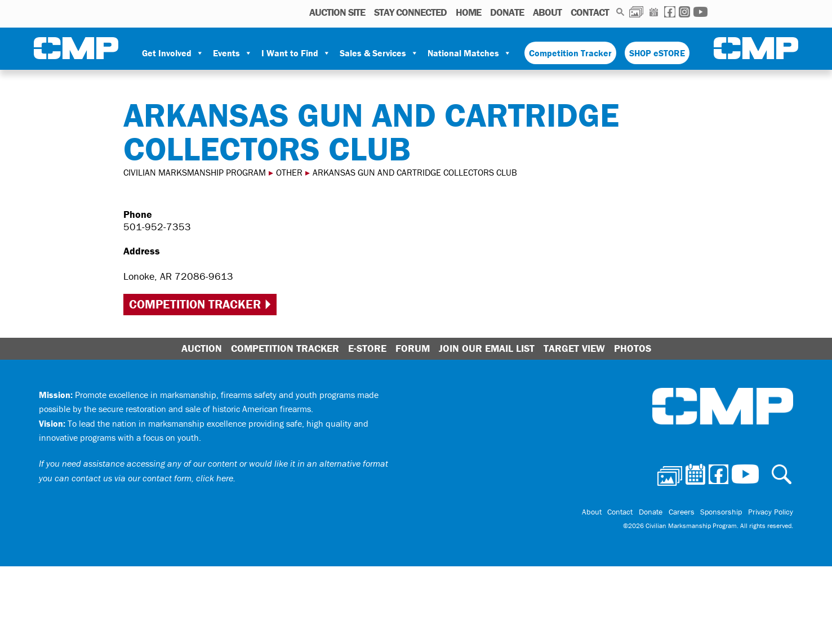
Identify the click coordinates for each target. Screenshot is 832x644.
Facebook (670, 12)
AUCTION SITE (337, 12)
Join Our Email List (487, 348)
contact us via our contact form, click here (152, 478)
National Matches (470, 53)
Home (468, 12)
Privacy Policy (771, 512)
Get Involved (173, 53)
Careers (682, 512)
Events (233, 53)
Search (620, 12)
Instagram (684, 12)
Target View (574, 348)
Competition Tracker (570, 53)
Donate (507, 12)
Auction (202, 348)
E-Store (367, 348)
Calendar (654, 12)
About (547, 12)
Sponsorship (722, 512)
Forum (413, 348)
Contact (590, 12)
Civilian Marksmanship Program (76, 48)
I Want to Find (296, 53)
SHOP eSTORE (657, 53)
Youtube (700, 12)
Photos (636, 12)
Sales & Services (379, 53)
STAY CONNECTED (410, 12)
